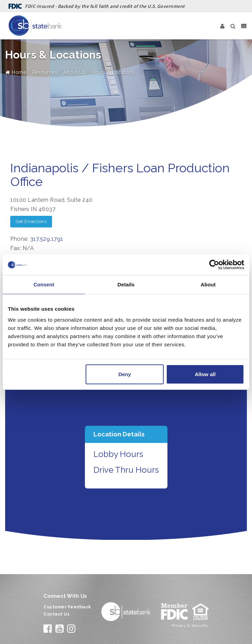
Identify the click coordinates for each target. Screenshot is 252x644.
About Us (74, 72)
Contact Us (56, 614)
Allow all (205, 374)
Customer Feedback (67, 607)
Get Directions (31, 221)
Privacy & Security (190, 626)
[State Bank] (35, 26)
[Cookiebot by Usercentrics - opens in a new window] (214, 265)
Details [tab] (126, 284)
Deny (125, 374)
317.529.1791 (47, 239)
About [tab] (208, 284)
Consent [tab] (44, 284)
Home (16, 72)
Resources (45, 72)
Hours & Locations (113, 72)
